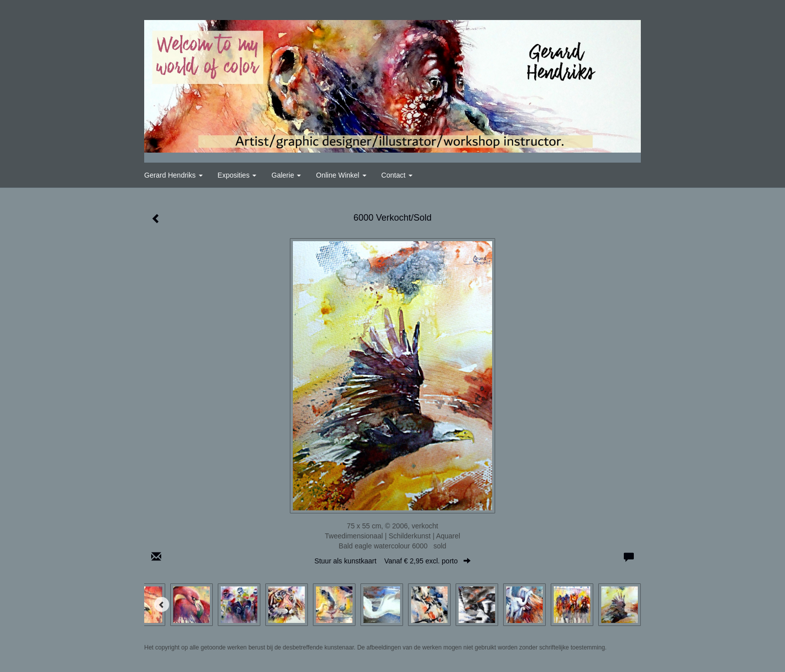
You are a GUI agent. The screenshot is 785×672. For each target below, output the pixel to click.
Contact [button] (397, 175)
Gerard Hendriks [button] (173, 175)
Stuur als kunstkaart (392, 561)
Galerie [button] (286, 175)
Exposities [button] (237, 175)
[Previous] (162, 604)
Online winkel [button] (341, 175)
